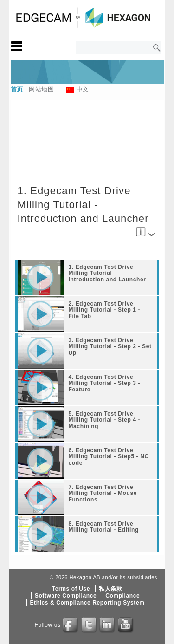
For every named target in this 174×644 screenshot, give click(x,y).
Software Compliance (66, 596)
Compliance (122, 596)
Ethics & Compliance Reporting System (87, 603)
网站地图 (42, 89)
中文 (83, 89)
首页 (17, 89)
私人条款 (110, 589)
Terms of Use (71, 589)
